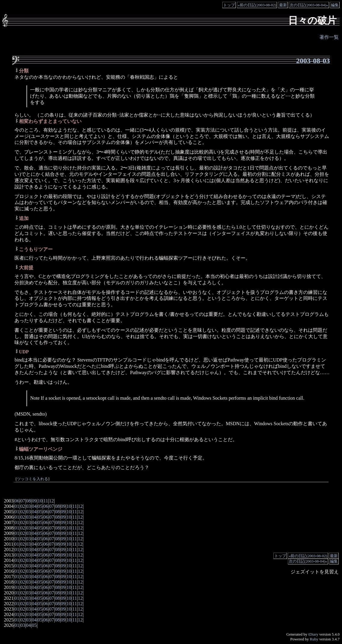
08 (29, 501)
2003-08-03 (313, 61)
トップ (229, 5)
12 (51, 501)
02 (23, 506)
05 (40, 506)
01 (17, 506)
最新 (283, 5)
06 (17, 501)
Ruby (314, 639)
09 (34, 501)
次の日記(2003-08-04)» (309, 5)
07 (23, 501)
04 (34, 506)
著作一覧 (329, 37)
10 (40, 501)
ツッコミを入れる (32, 479)
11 (46, 501)
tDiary (313, 634)
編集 (335, 5)
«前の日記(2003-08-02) (257, 5)
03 (29, 506)
